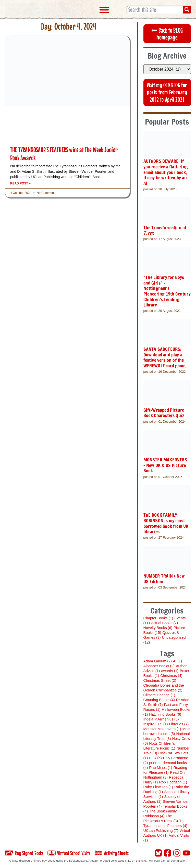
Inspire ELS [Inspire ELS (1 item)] (156, 723)
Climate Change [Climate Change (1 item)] (160, 694)
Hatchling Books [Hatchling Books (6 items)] (165, 713)
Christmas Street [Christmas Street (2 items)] (160, 679)
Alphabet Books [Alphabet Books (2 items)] (159, 665)
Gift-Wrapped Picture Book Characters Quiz (164, 412)
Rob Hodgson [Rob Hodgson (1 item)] (173, 781)
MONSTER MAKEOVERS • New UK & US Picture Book (166, 465)
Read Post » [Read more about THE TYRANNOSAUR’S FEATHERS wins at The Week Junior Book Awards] (20, 183)
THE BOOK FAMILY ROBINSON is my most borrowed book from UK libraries (166, 522)
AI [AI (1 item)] (178, 660)
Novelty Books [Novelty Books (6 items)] (158, 627)
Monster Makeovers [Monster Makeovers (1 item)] (163, 728)
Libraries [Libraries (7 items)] (179, 723)
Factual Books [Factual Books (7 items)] (164, 622)
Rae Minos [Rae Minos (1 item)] (161, 766)
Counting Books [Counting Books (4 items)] (159, 699)
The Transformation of (165, 230)
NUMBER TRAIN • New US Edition (164, 578)
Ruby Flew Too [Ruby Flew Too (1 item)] (159, 786)
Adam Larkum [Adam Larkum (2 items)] (158, 660)
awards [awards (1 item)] (170, 670)
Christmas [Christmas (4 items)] (171, 674)
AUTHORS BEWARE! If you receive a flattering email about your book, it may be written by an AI (166, 172)
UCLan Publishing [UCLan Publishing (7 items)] (161, 829)
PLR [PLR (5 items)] (156, 757)
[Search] (187, 10)
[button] (104, 10)
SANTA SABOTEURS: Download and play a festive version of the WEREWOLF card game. (165, 357)
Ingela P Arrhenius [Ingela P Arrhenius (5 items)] (161, 718)
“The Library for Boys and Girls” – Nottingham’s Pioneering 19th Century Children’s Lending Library (167, 291)
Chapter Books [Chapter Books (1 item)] (159, 617)
